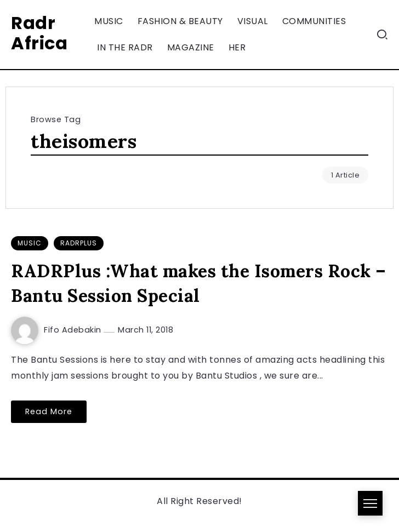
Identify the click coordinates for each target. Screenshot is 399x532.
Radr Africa (39, 33)
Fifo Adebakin (74, 330)
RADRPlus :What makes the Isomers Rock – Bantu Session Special (199, 283)
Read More (49, 411)
